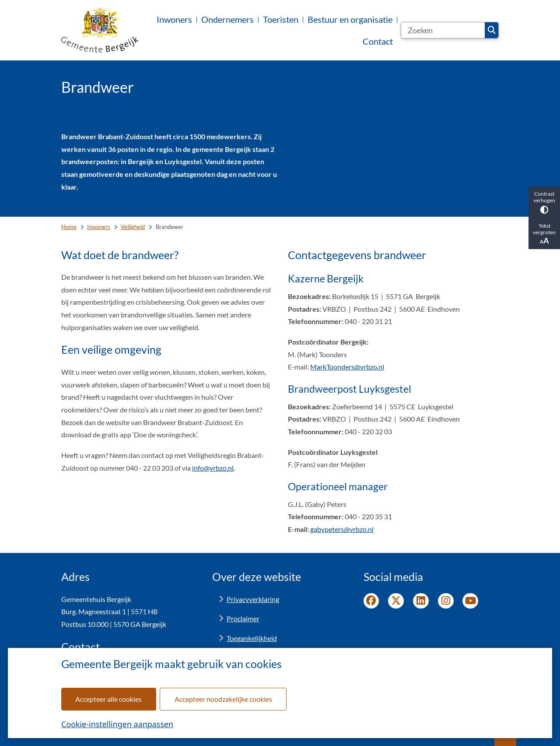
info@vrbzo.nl (213, 468)
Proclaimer (243, 618)
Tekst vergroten (544, 234)
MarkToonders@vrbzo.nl (347, 367)
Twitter (396, 601)
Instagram (446, 601)
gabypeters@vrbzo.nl (342, 529)
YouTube (470, 601)
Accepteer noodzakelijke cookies (223, 699)
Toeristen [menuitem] (281, 19)
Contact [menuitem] (378, 41)
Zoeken (492, 30)
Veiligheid (133, 227)
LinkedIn (421, 601)
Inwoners (99, 227)
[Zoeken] (443, 30)
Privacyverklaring (253, 599)
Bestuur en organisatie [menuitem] (350, 19)
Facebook (371, 601)
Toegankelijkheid (252, 638)
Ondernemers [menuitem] (227, 19)
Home (69, 227)
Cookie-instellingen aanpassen (117, 724)
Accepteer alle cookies (108, 699)
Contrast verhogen (544, 202)
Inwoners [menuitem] (174, 19)
